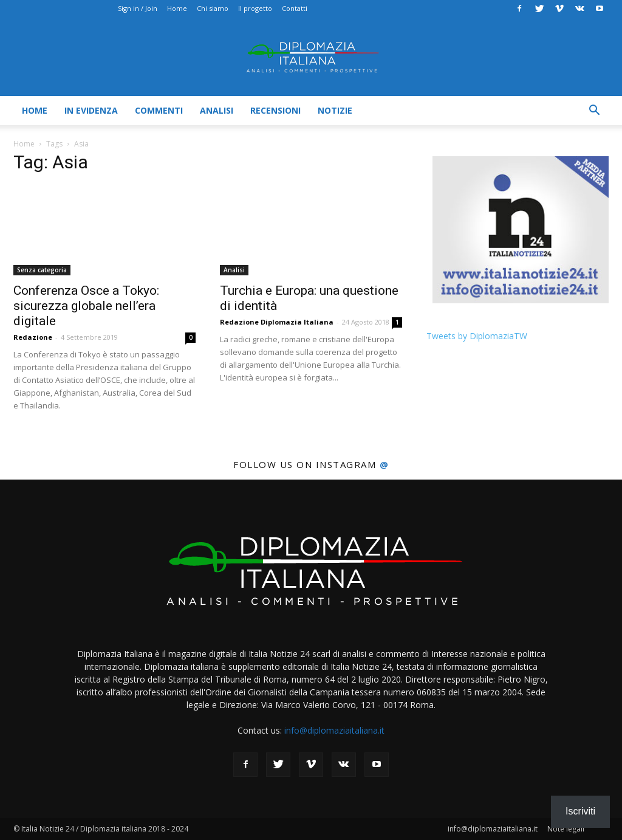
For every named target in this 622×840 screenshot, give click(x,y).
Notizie (335, 110)
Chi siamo (213, 8)
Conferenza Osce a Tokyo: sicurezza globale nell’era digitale (86, 306)
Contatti (295, 8)
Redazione (33, 337)
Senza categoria (42, 270)
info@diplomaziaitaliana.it (334, 730)
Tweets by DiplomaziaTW (477, 336)
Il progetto (255, 8)
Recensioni (275, 110)
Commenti (159, 110)
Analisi (217, 110)
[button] (594, 112)
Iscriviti (580, 811)
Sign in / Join (138, 8)
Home (177, 8)
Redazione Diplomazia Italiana (277, 322)
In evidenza (91, 110)
